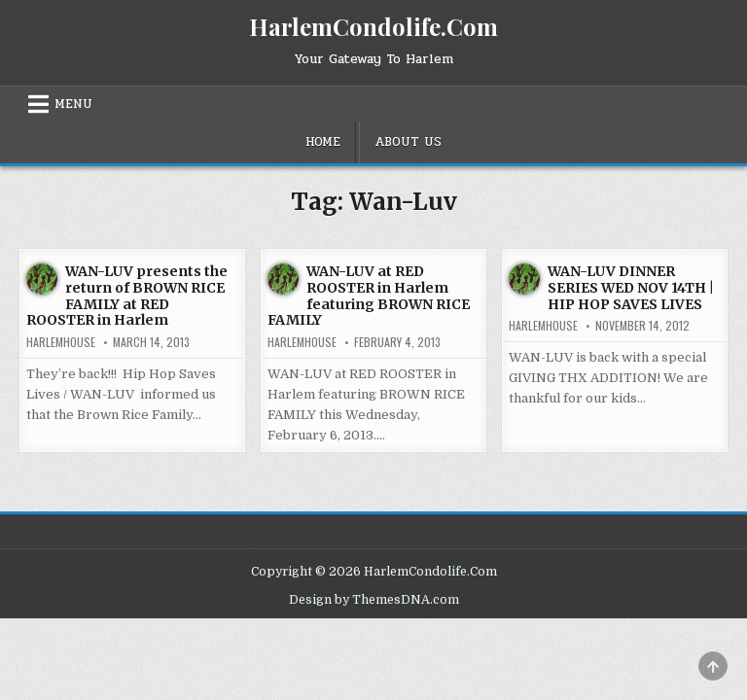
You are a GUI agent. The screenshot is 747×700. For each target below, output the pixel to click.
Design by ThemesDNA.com (374, 600)
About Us (408, 142)
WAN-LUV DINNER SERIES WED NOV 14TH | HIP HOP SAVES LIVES (631, 288)
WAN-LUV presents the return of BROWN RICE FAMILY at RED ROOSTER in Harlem (127, 296)
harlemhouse (61, 342)
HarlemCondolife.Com (373, 26)
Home (323, 142)
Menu (73, 104)
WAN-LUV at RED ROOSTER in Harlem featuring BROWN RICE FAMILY (369, 296)
